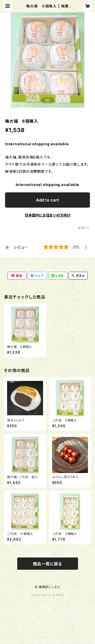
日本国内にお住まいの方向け (48, 215)
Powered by (48, 595)
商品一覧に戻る (48, 564)
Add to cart (48, 200)
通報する (84, 228)
